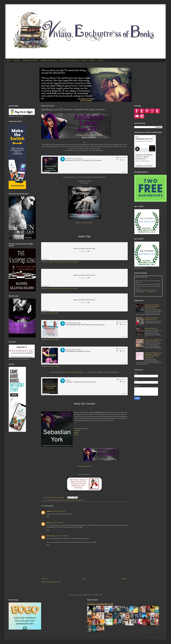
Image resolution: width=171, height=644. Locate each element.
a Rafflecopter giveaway (84, 466)
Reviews (84, 60)
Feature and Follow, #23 (151, 328)
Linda (48, 523)
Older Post (124, 579)
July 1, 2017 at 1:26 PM (61, 536)
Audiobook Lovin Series (30, 60)
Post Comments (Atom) (54, 582)
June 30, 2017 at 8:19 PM (58, 511)
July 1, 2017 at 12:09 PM (57, 523)
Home (9, 60)
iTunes (62, 262)
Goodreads (77, 430)
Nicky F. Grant (50, 536)
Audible (91, 223)
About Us (17, 60)
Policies (93, 60)
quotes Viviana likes (141, 277)
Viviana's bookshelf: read (100, 604)
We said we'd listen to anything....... (76, 372)
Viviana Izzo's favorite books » (155, 634)
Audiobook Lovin (60, 500)
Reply (48, 517)
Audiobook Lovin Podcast (49, 60)
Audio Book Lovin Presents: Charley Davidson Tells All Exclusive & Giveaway (152, 306)
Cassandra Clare (151, 292)
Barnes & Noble (74, 262)
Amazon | (51, 288)
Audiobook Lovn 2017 (70, 500)
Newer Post (45, 579)
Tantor (76, 434)
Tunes (62, 288)
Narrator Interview (80, 500)
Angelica (49, 511)
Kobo (66, 262)
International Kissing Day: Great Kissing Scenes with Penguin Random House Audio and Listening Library (153, 355)
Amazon (85, 223)
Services (101, 60)
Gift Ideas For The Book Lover (69, 60)
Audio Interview (52, 500)
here (77, 150)
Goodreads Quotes (157, 295)
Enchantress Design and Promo (51, 497)
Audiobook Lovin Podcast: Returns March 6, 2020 (152, 319)
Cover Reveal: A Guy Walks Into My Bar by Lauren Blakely (153, 341)
